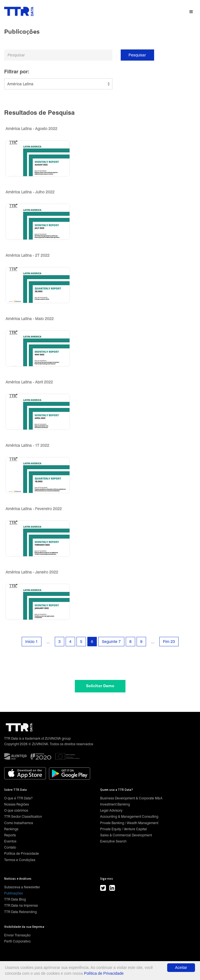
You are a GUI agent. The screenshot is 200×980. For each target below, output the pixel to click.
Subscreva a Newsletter (22, 887)
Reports (10, 835)
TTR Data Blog (15, 899)
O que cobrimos (16, 810)
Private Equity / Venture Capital (124, 829)
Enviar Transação (17, 935)
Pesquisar (137, 55)
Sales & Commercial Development (126, 835)
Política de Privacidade (22, 853)
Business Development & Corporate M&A (131, 798)
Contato (10, 847)
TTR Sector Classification (23, 816)
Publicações (13, 893)
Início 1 (32, 642)
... (48, 642)
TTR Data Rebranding (20, 912)
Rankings (11, 829)
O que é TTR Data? (18, 798)
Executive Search (113, 841)
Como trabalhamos (19, 823)
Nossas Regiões (17, 804)
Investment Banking (115, 804)
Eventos (10, 841)
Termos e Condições (20, 860)
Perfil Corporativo (17, 941)
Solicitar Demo (100, 686)
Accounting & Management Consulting (129, 816)
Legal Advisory (111, 810)
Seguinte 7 (111, 642)
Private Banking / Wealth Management (129, 823)
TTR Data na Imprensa (21, 905)
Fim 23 (169, 642)
